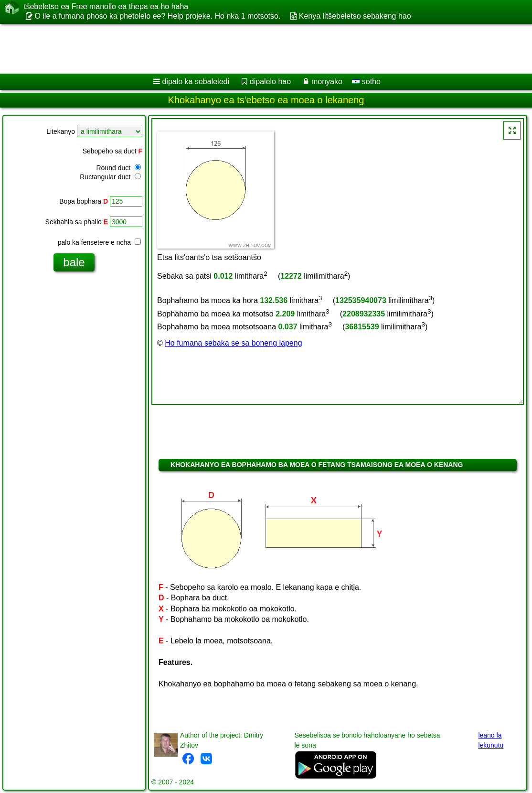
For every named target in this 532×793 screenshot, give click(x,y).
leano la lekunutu (491, 740)
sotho (366, 81)
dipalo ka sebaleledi (196, 81)
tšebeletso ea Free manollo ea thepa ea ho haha (106, 7)
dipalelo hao (270, 81)
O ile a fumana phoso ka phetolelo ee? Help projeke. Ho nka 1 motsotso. (157, 16)
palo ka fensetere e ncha (99, 242)
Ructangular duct (110, 177)
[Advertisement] (256, 49)
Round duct (119, 168)
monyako (327, 81)
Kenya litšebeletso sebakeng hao (355, 16)
